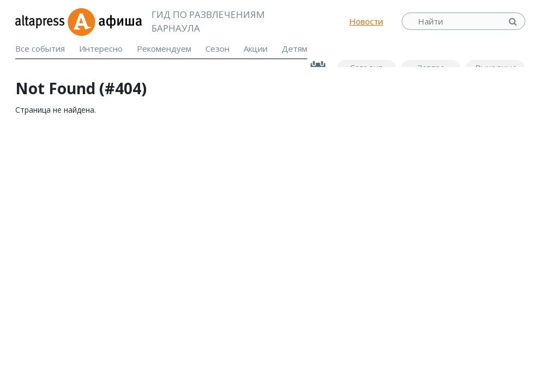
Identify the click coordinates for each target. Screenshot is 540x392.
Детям (295, 48)
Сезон (217, 48)
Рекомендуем (164, 48)
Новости (366, 21)
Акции (256, 48)
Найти (514, 22)
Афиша (104, 21)
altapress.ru (41, 21)
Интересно (101, 48)
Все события (40, 48)
